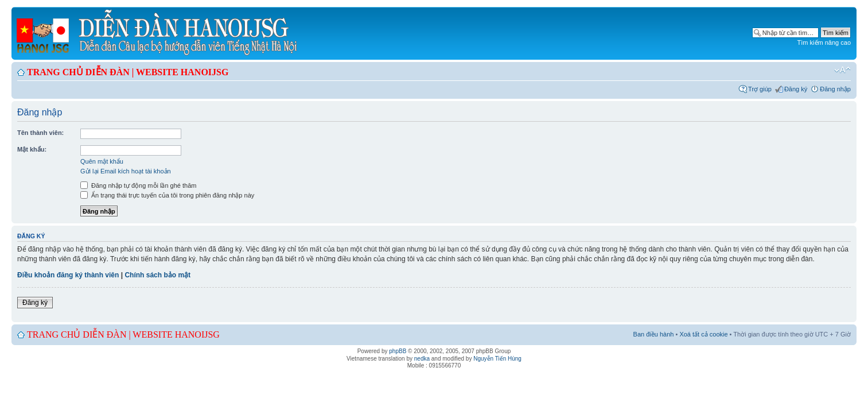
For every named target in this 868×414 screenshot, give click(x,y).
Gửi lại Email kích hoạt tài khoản (126, 171)
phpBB (398, 351)
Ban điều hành (654, 334)
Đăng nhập (835, 89)
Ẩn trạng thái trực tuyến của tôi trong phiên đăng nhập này (167, 195)
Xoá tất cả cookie (703, 334)
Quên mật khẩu (102, 161)
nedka (422, 359)
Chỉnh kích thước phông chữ (842, 70)
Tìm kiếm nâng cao (824, 42)
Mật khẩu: (32, 149)
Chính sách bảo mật (157, 275)
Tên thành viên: (40, 133)
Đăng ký (796, 89)
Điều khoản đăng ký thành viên (68, 275)
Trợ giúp (760, 89)
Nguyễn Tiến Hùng (497, 359)
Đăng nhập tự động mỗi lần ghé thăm (138, 185)
